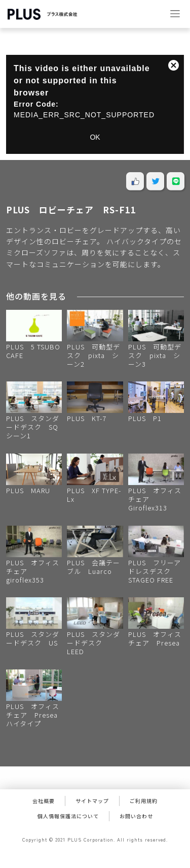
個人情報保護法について (68, 816)
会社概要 (44, 801)
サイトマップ (92, 801)
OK (95, 137)
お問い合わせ (136, 816)
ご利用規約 (144, 801)
